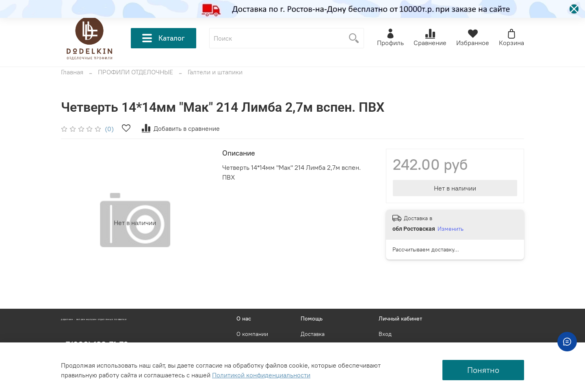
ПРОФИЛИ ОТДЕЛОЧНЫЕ (135, 72)
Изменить (451, 229)
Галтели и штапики (215, 72)
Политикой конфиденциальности (261, 375)
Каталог (164, 38)
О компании (252, 334)
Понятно (483, 370)
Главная (72, 72)
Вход (385, 334)
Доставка (313, 334)
